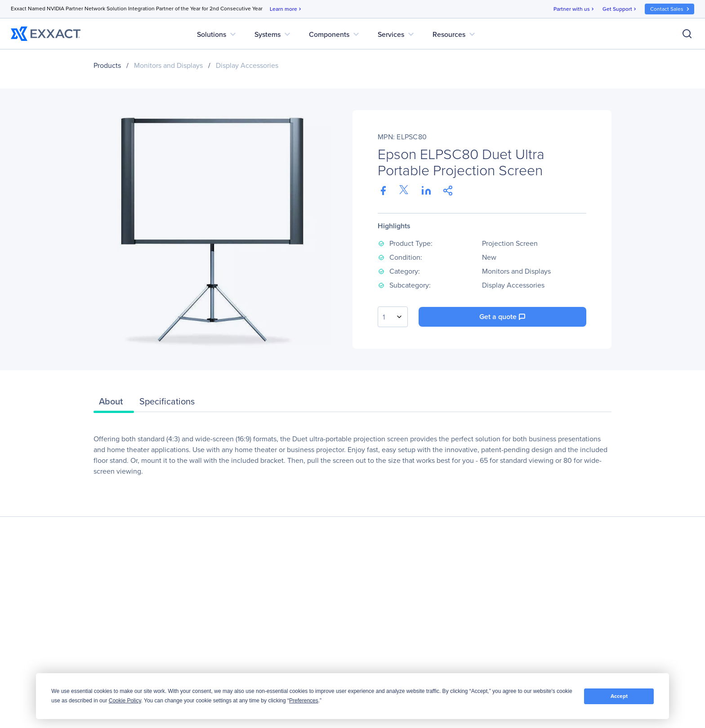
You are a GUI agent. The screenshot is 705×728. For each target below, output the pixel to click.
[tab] (114, 404)
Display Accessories (247, 65)
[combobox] (393, 317)
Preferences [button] (304, 701)
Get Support (620, 9)
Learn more (286, 9)
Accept (619, 696)
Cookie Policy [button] (125, 701)
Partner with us (574, 9)
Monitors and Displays (168, 65)
